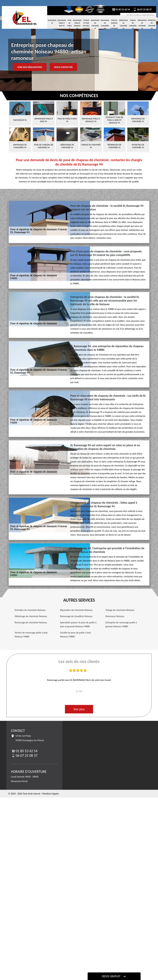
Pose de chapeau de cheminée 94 (114, 26)
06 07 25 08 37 (142, 9)
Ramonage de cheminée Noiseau (31, 622)
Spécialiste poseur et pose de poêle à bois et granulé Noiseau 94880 (78, 624)
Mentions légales (51, 794)
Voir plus (79, 709)
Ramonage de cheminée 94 (95, 24)
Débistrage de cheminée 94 (123, 24)
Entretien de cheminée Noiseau (30, 610)
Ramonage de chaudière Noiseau (76, 616)
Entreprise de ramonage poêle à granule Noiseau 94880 (121, 624)
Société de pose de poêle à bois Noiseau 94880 (76, 635)
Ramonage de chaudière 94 (105, 24)
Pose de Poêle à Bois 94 (70, 27)
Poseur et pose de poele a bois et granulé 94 (86, 27)
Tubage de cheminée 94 (133, 24)
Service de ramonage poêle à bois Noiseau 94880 (31, 635)
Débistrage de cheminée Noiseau (31, 616)
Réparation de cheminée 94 (142, 24)
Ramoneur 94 (52, 22)
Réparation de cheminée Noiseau (76, 610)
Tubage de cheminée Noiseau (120, 610)
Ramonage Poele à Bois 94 (62, 23)
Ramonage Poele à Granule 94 (77, 24)
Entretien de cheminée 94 (152, 24)
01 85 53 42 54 (121, 9)
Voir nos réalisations (30, 67)
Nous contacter (63, 67)
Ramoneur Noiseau (115, 616)
